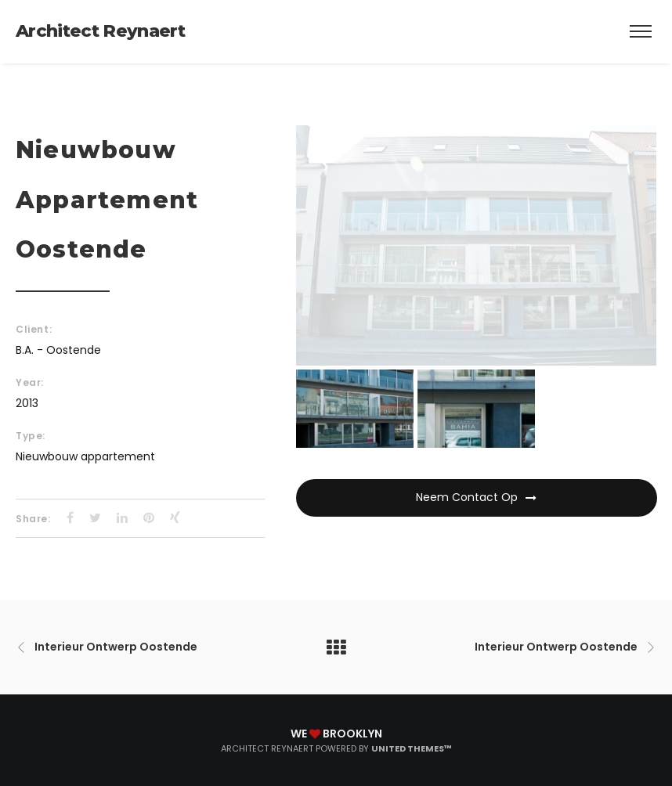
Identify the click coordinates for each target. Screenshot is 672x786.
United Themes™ (412, 748)
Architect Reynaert (100, 31)
